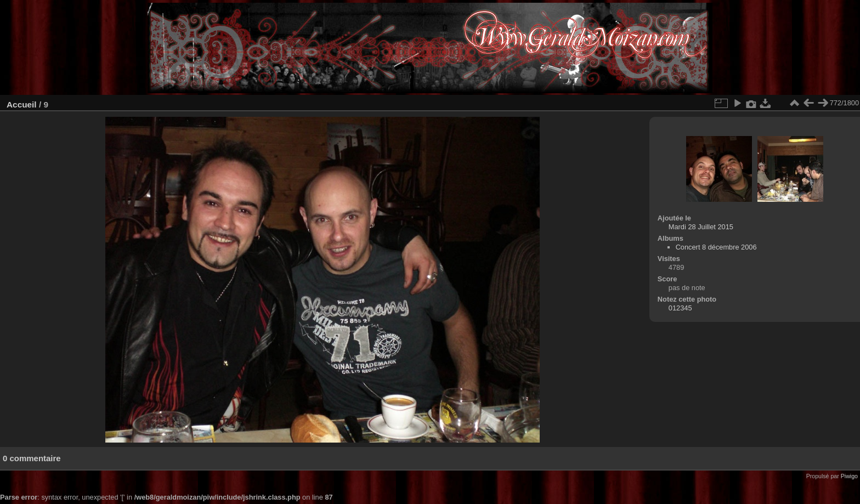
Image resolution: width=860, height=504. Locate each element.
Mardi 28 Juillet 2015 (701, 227)
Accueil (22, 104)
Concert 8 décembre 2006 (716, 247)
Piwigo (849, 476)
